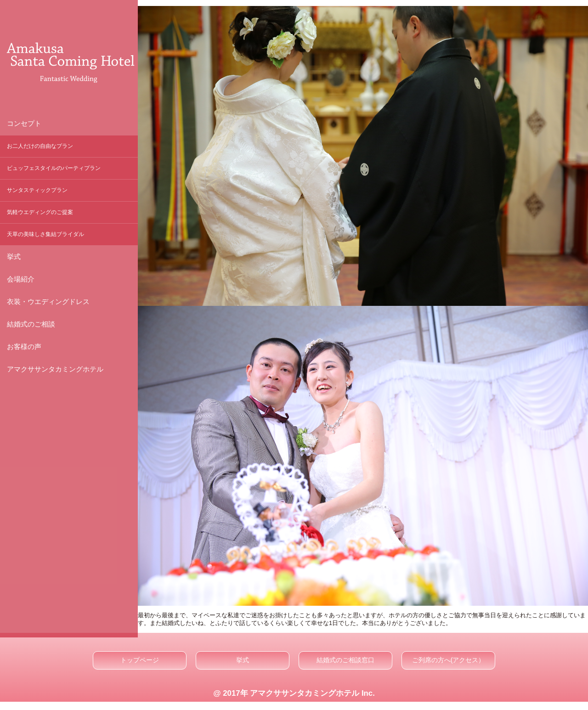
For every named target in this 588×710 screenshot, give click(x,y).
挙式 (243, 660)
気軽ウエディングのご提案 (40, 212)
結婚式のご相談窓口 (345, 660)
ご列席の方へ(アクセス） (449, 660)
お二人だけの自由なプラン (40, 146)
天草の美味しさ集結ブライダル (45, 234)
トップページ (140, 660)
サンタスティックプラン (37, 190)
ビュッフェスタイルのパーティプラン (54, 168)
